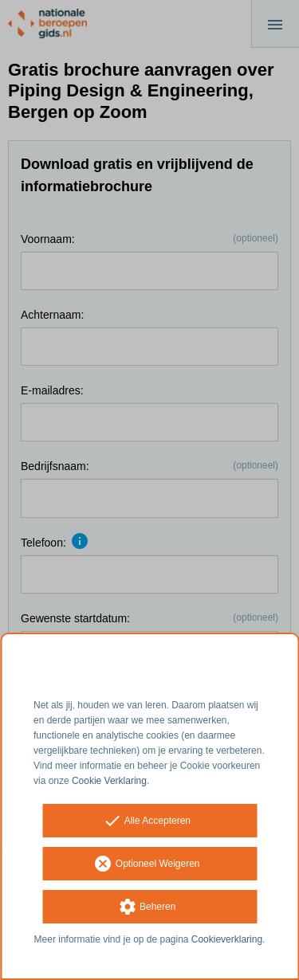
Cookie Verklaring (109, 781)
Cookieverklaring (227, 939)
